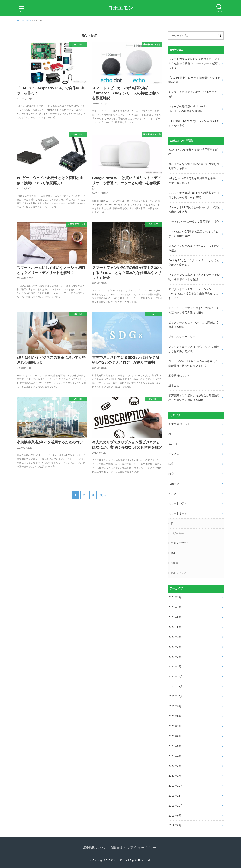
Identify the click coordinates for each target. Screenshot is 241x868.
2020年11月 (176, 686)
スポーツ (174, 484)
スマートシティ (178, 503)
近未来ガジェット (179, 424)
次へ (103, 495)
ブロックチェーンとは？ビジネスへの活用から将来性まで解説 (194, 349)
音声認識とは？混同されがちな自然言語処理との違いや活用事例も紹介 (194, 398)
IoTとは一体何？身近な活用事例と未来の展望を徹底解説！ (193, 181)
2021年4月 (175, 637)
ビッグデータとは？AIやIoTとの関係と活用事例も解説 (193, 325)
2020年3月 (175, 766)
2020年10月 (176, 696)
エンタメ (174, 493)
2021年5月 (175, 627)
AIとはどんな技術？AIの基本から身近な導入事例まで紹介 (194, 166)
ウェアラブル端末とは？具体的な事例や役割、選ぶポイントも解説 (194, 277)
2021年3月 (175, 647)
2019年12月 (176, 786)
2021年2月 (175, 657)
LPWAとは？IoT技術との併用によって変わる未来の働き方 (194, 210)
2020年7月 (175, 726)
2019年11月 (176, 796)
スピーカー (177, 533)
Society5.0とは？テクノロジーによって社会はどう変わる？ (194, 263)
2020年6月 (175, 736)
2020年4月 (175, 756)
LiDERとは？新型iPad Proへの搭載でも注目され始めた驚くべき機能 (194, 195)
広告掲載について (179, 375)
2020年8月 (175, 716)
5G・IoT (174, 444)
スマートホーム (178, 513)
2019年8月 (175, 825)
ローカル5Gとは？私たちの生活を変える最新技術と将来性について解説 (193, 363)
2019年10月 (176, 806)
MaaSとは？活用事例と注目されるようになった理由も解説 (194, 234)
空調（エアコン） (181, 543)
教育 (171, 474)
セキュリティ (178, 573)
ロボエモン (121, 8)
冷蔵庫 (174, 563)
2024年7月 (175, 597)
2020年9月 (175, 706)
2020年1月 (175, 776)
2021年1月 (175, 667)
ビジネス (174, 454)
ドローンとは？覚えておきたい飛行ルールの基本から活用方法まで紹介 (194, 310)
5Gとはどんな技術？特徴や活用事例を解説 (193, 152)
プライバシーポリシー (182, 337)
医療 (171, 464)
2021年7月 (175, 607)
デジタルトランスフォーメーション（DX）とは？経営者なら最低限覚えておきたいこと (193, 294)
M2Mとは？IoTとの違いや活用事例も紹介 (194, 222)
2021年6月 (175, 617)
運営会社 (174, 385)
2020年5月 (175, 746)
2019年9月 (175, 816)
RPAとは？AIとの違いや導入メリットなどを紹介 (194, 248)
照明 (173, 553)
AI (170, 434)
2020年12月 (176, 677)
